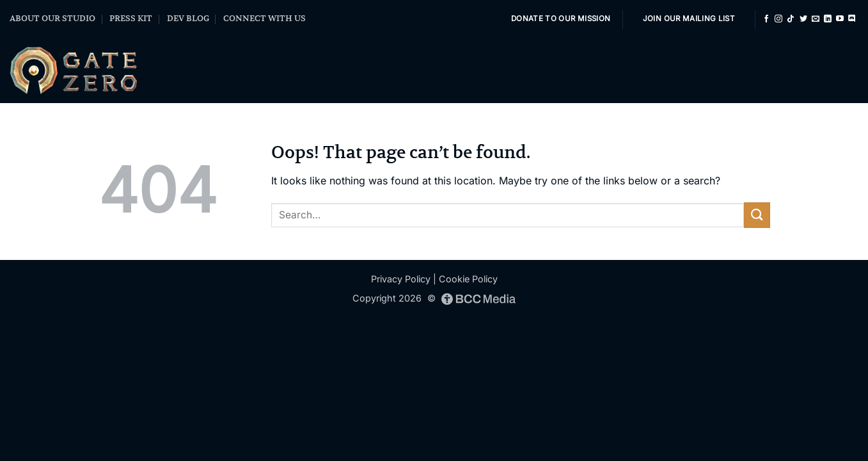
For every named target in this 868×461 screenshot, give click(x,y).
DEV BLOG (188, 18)
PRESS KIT (131, 18)
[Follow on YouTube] (840, 19)
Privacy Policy (401, 279)
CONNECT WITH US (264, 18)
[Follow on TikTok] (791, 19)
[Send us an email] (816, 19)
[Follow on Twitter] (803, 19)
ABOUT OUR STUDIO (52, 18)
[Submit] (757, 215)
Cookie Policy (468, 279)
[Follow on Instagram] (778, 19)
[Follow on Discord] (852, 19)
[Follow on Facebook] (766, 19)
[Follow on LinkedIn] (828, 19)
